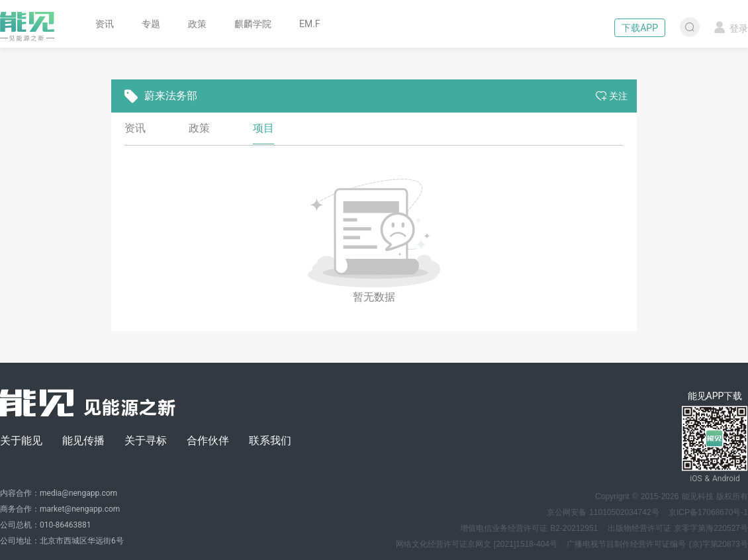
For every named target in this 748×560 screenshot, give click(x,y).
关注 (612, 96)
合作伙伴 (208, 441)
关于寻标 (146, 441)
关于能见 (21, 441)
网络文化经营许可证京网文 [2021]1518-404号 (477, 544)
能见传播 (83, 441)
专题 (151, 24)
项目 (263, 128)
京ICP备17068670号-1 (708, 512)
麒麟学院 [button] (253, 24)
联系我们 (270, 441)
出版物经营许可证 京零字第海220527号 (678, 528)
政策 (197, 24)
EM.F (310, 24)
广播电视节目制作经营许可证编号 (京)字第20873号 (657, 544)
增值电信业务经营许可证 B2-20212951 (529, 528)
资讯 (105, 24)
